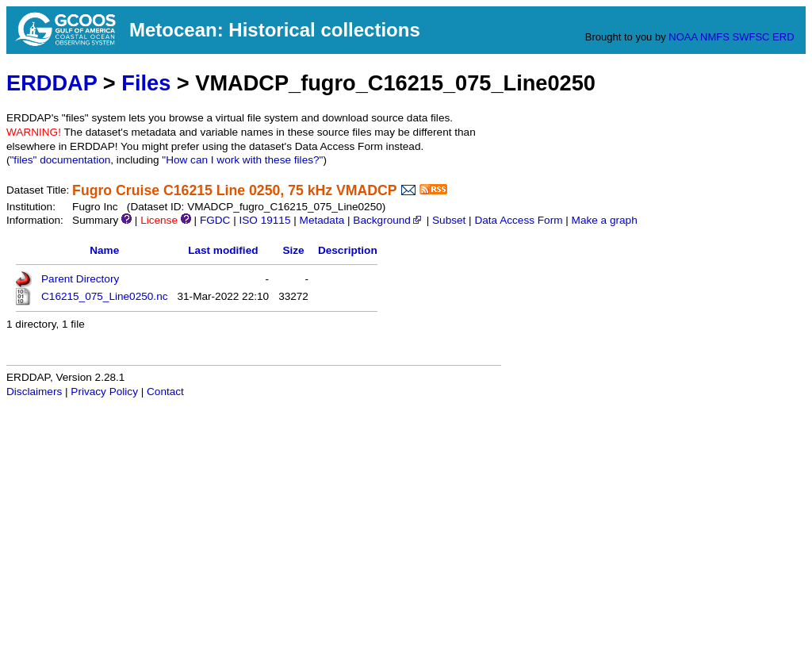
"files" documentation (61, 160)
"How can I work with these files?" (242, 160)
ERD (783, 37)
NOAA (683, 37)
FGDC (215, 220)
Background (388, 220)
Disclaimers (34, 392)
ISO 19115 (264, 220)
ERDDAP (52, 83)
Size (293, 250)
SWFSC (751, 37)
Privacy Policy (104, 392)
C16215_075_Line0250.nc (105, 296)
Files (146, 83)
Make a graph (605, 220)
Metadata (322, 220)
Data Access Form (518, 220)
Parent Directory (80, 279)
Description (348, 250)
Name (104, 250)
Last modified (223, 250)
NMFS (715, 37)
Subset (449, 220)
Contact (165, 392)
